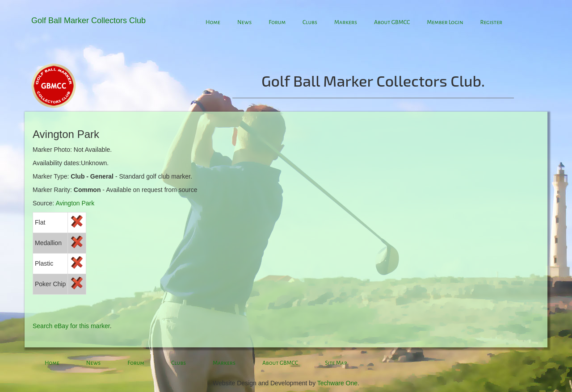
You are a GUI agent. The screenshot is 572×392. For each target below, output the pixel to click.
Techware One (337, 383)
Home (213, 22)
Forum (277, 22)
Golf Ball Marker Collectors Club (88, 21)
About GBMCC (392, 22)
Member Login (445, 22)
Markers (346, 22)
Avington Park (75, 203)
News (244, 22)
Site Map (336, 363)
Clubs (310, 22)
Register (491, 22)
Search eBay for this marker (71, 326)
